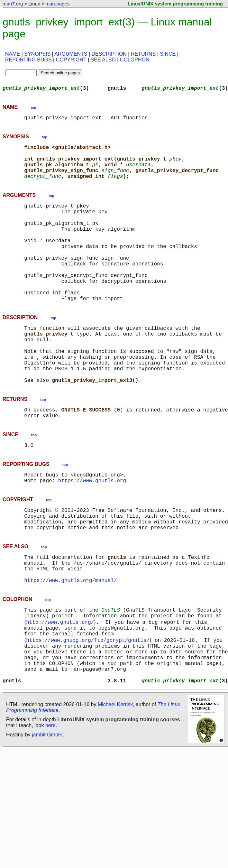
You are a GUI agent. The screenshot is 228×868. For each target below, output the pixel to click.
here (50, 804)
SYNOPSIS (37, 54)
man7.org (13, 4)
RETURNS (143, 54)
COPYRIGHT (71, 60)
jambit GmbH (47, 813)
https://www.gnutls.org (92, 532)
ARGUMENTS (71, 54)
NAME (13, 54)
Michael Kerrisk (115, 783)
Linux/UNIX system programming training (175, 4)
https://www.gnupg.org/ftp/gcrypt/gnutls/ (89, 709)
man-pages (57, 4)
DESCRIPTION (109, 54)
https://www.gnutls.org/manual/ (70, 643)
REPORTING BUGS (28, 60)
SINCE (168, 54)
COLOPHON (135, 60)
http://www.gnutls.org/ (61, 688)
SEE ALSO (103, 60)
